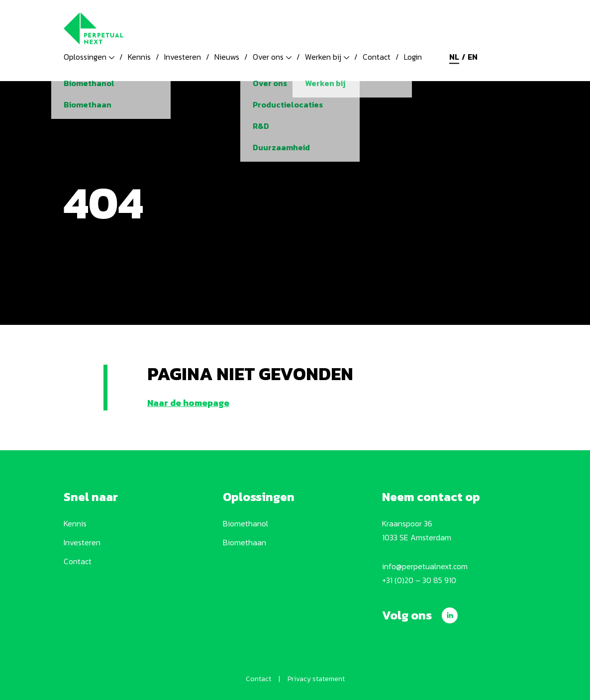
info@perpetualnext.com (425, 566)
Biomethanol (246, 523)
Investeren (183, 57)
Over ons (272, 57)
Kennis (139, 57)
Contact (377, 57)
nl (454, 57)
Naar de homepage (188, 403)
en (473, 57)
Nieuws (227, 57)
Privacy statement (316, 679)
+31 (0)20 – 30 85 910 (419, 580)
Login (413, 57)
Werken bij (327, 57)
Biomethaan (245, 542)
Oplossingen (89, 57)
